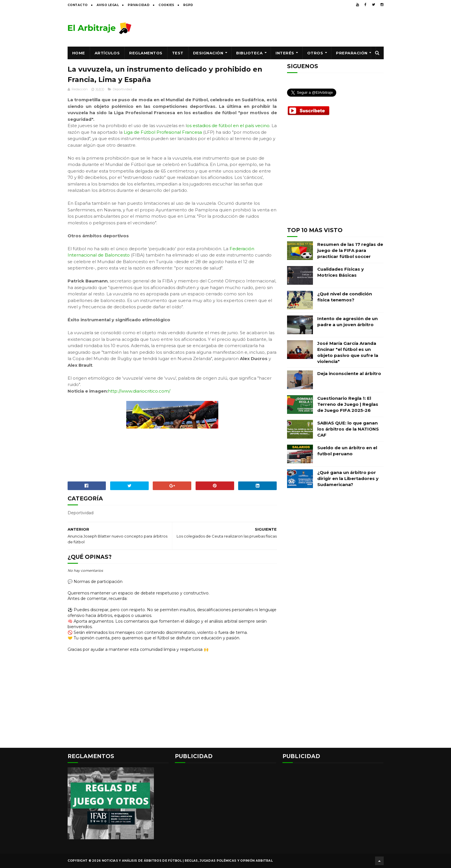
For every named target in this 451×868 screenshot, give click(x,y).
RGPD (188, 5)
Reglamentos (146, 53)
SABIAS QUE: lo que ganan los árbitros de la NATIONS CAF (348, 429)
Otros (315, 53)
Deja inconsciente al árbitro (349, 373)
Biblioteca (249, 53)
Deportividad (122, 89)
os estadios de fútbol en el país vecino (228, 126)
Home (79, 53)
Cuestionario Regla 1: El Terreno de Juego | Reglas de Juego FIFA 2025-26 (348, 404)
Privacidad (139, 5)
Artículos (107, 53)
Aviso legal (108, 5)
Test (178, 53)
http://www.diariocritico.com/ (139, 391)
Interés (285, 53)
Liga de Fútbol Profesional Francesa (163, 132)
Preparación (352, 53)
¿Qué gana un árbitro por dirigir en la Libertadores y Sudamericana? (348, 478)
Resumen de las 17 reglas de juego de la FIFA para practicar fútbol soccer (350, 250)
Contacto (78, 5)
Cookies (166, 5)
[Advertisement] (279, 28)
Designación (208, 53)
